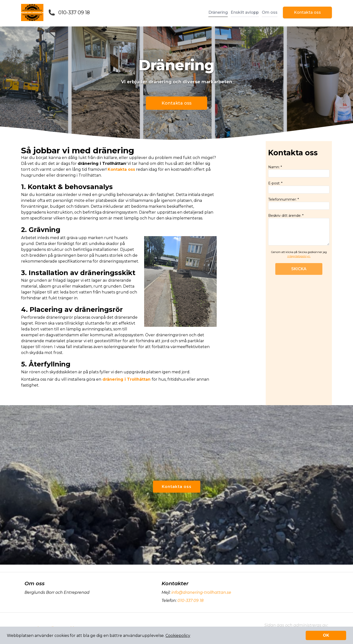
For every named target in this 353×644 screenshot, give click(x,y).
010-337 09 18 (74, 12)
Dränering (218, 12)
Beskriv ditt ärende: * (299, 229)
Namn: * (299, 171)
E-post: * (299, 187)
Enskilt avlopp (245, 12)
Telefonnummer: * (299, 203)
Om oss (270, 12)
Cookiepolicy (178, 636)
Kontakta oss (307, 12)
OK (326, 635)
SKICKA (299, 269)
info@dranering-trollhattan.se (201, 592)
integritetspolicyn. (299, 256)
